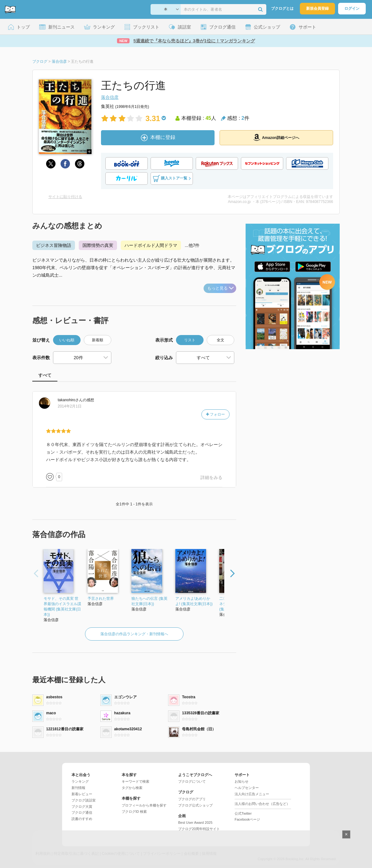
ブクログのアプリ (192, 799)
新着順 (98, 340)
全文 (221, 340)
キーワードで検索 (136, 781)
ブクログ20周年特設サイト (199, 829)
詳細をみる (211, 477)
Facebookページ (247, 819)
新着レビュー (82, 794)
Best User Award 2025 (195, 823)
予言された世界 (101, 599)
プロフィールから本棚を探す (144, 805)
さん (70, 400)
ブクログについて (192, 781)
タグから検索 (132, 788)
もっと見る (221, 288)
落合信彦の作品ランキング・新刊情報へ (134, 634)
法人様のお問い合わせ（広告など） (262, 804)
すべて (45, 375)
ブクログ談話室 (84, 800)
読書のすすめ (82, 819)
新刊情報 (78, 788)
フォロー (215, 414)
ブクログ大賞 (82, 807)
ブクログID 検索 (134, 812)
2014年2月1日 (70, 406)
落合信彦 (110, 97)
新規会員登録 (317, 8)
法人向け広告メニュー (252, 794)
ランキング (80, 781)
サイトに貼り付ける (65, 197)
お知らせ (242, 781)
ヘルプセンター (247, 788)
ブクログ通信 (82, 812)
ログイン (352, 8)
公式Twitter (243, 813)
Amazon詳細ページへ (276, 137)
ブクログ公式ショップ (195, 805)
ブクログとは (282, 8)
